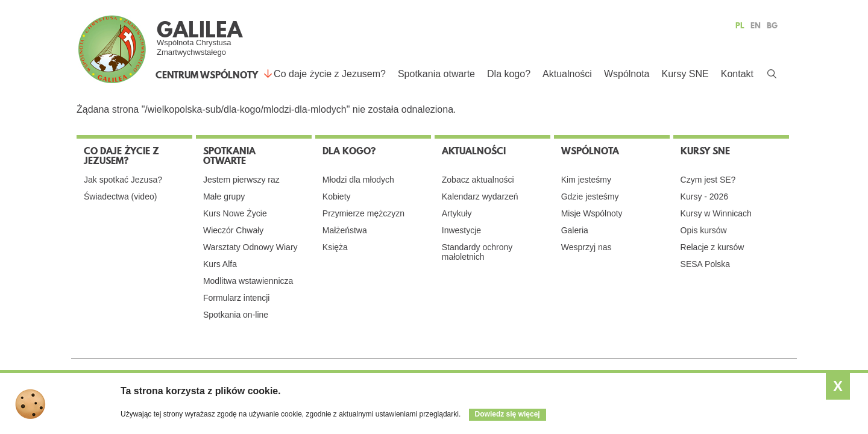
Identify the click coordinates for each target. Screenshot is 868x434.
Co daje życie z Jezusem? (330, 74)
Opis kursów (704, 230)
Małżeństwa (345, 230)
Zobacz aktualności (478, 180)
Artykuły (457, 213)
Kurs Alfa (220, 264)
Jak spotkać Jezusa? (123, 180)
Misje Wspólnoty (592, 213)
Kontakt (737, 74)
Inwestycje (461, 230)
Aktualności (567, 74)
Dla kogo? (509, 74)
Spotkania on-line (236, 315)
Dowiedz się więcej (508, 414)
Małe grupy (224, 197)
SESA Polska (706, 264)
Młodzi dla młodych (358, 180)
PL (740, 25)
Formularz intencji (236, 298)
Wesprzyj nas (587, 247)
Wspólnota (627, 74)
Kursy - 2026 (704, 197)
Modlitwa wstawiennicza (248, 281)
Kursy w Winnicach (716, 213)
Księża (335, 247)
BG (772, 25)
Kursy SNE (685, 74)
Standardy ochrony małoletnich (477, 252)
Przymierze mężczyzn (363, 213)
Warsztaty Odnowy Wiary (250, 247)
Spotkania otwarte (436, 74)
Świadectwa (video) (120, 197)
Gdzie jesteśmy (590, 197)
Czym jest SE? (708, 180)
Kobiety (337, 197)
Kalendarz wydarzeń (480, 197)
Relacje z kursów (712, 247)
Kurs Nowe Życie (235, 213)
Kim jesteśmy (586, 180)
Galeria (575, 230)
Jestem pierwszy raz (241, 180)
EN (756, 25)
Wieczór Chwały (233, 230)
